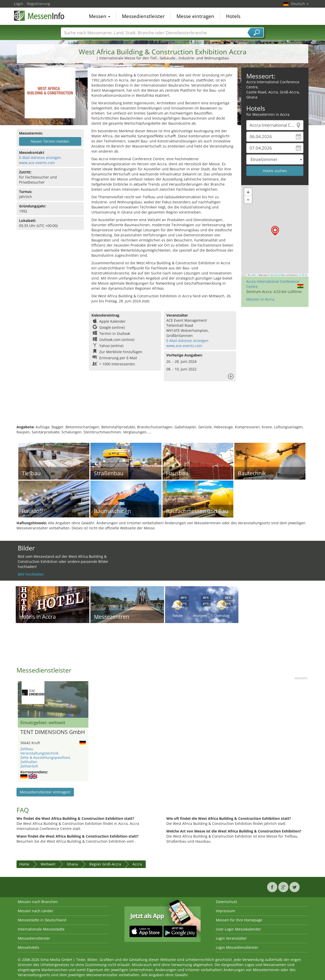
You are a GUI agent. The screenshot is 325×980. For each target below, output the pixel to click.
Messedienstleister (143, 16)
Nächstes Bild (85, 699)
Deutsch (300, 4)
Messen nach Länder (36, 911)
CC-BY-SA (303, 275)
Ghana (72, 864)
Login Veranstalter (231, 938)
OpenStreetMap (278, 275)
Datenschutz (226, 902)
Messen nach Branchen (38, 902)
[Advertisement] (162, 408)
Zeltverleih (29, 766)
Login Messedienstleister (237, 947)
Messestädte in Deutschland (42, 920)
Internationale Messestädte (41, 929)
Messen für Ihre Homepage (239, 920)
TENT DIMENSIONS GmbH (53, 732)
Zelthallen (29, 762)
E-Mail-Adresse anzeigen (40, 158)
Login (19, 4)
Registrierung (38, 4)
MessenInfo (39, 16)
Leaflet (252, 275)
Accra (137, 864)
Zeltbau (27, 749)
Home (24, 864)
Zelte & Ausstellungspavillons (45, 757)
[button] (275, 231)
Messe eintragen (195, 16)
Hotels (233, 16)
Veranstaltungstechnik (39, 753)
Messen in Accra (260, 299)
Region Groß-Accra (105, 864)
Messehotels (28, 947)
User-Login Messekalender (238, 929)
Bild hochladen (31, 574)
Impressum (225, 911)
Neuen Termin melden (50, 141)
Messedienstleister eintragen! (45, 792)
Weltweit (48, 864)
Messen (100, 16)
